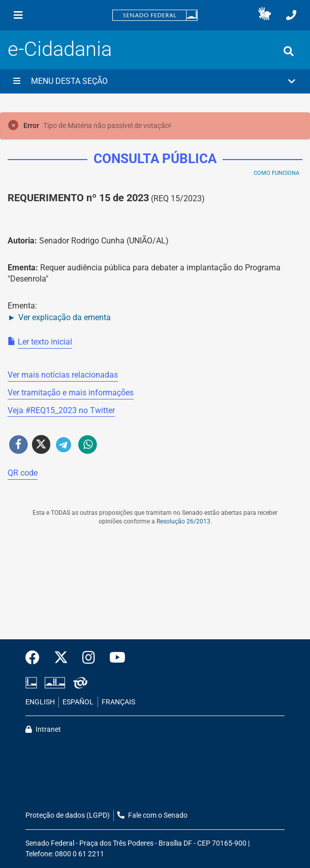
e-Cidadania (60, 49)
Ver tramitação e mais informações (71, 393)
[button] (265, 15)
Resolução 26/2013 (183, 521)
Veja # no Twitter (61, 410)
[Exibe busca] (289, 51)
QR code (23, 473)
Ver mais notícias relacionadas (63, 375)
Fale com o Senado (152, 815)
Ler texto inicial (45, 342)
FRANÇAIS (118, 702)
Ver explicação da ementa (65, 317)
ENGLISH (40, 702)
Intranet (43, 730)
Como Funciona (276, 173)
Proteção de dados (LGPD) (68, 815)
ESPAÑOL (78, 702)
